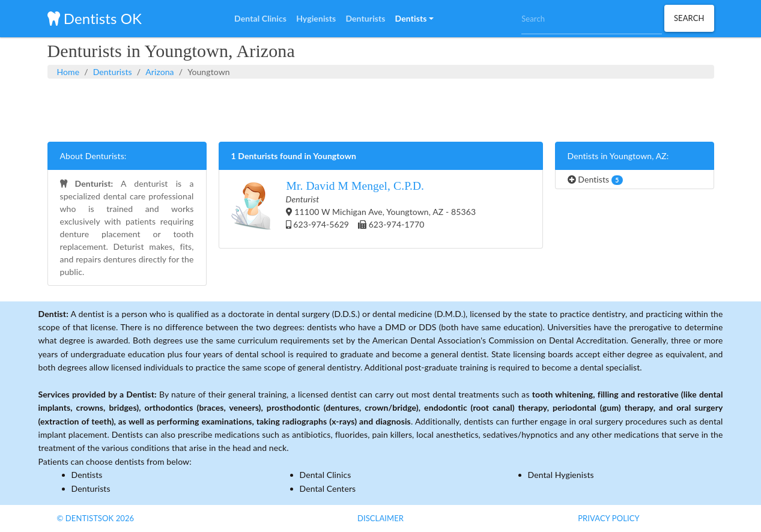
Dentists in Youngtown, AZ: (618, 156)
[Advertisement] (381, 109)
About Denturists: (93, 156)
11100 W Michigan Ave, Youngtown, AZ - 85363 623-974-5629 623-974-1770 (354, 209)
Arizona (160, 72)
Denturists (113, 72)
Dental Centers (328, 488)
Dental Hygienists (561, 475)
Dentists (595, 180)
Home (68, 72)
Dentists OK (95, 18)
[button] (414, 19)
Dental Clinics (326, 475)
